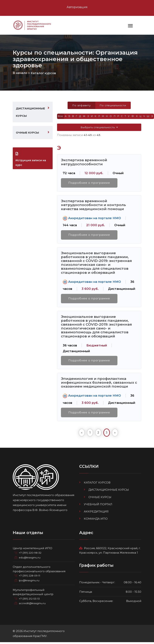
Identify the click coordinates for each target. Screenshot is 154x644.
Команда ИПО (96, 521)
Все (61, 117)
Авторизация (77, 7)
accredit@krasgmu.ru (33, 605)
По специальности (113, 106)
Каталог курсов (43, 74)
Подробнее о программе (89, 184)
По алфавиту (81, 106)
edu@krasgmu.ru (30, 560)
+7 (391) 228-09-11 (30, 578)
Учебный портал (98, 506)
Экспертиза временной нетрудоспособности (84, 163)
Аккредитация (96, 513)
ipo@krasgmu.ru (30, 582)
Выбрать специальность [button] (98, 128)
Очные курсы (27, 133)
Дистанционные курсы (30, 112)
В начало (20, 73)
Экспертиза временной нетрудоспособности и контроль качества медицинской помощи (93, 206)
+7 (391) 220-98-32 (31, 555)
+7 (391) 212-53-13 (30, 601)
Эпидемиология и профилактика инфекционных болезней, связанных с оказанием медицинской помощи (99, 384)
